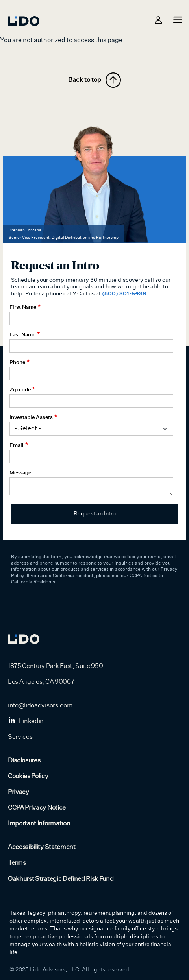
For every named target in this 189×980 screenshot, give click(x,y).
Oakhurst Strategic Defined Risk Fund (61, 879)
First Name (23, 307)
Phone (17, 362)
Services (20, 737)
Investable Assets (31, 417)
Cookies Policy (28, 776)
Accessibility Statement (42, 847)
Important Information (39, 823)
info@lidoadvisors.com (40, 705)
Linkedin (26, 721)
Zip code (20, 389)
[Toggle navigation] (176, 20)
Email (17, 445)
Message (20, 473)
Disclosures (24, 760)
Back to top (94, 80)
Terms (17, 863)
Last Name (22, 334)
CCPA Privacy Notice (37, 808)
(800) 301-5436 (124, 293)
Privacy (19, 792)
